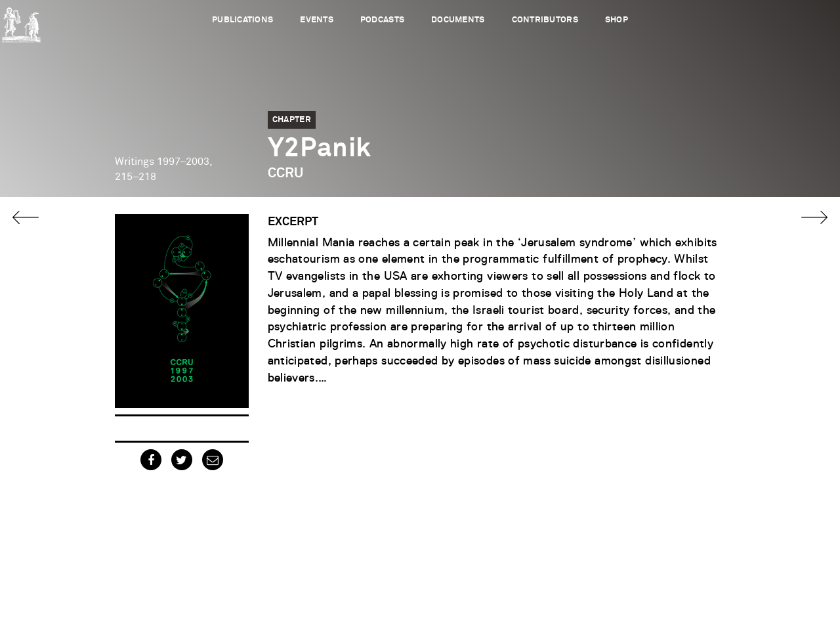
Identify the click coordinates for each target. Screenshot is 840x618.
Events (317, 20)
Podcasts (382, 20)
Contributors (545, 20)
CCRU (285, 173)
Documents (458, 20)
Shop (617, 20)
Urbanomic (21, 21)
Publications (242, 20)
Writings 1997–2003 (162, 162)
